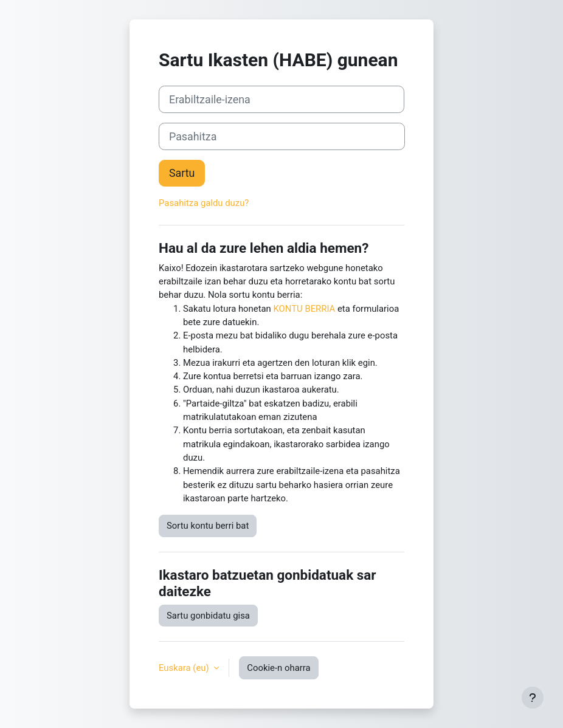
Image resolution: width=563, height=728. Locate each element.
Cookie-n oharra (278, 668)
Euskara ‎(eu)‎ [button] (185, 668)
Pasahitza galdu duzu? (204, 203)
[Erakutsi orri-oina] (533, 698)
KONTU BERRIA (305, 309)
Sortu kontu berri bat (208, 526)
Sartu (182, 173)
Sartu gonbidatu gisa (208, 616)
